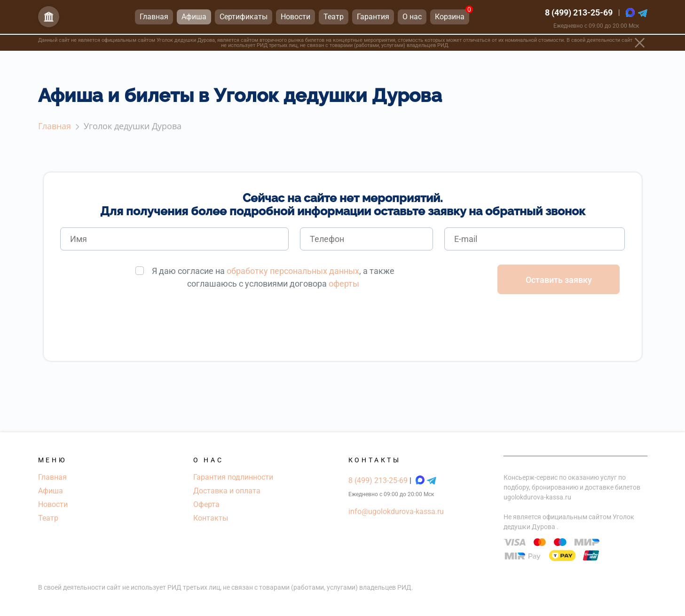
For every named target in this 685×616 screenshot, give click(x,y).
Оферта (206, 504)
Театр (48, 518)
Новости (53, 504)
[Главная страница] (49, 18)
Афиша (51, 491)
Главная (52, 477)
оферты (344, 284)
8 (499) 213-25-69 (579, 14)
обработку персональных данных (293, 271)
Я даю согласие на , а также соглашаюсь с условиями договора (273, 277)
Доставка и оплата (227, 491)
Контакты (211, 518)
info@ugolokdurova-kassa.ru (396, 511)
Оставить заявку (559, 280)
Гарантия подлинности (233, 477)
